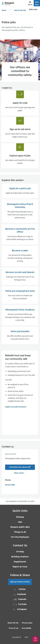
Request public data (20, 527)
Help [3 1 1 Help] (20, 552)
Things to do (20, 532)
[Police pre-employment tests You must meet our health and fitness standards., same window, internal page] (20, 295)
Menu (37, 3)
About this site (13, 623)
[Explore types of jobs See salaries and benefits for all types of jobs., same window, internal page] (20, 156)
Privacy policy (27, 623)
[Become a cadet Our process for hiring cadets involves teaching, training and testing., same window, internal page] (20, 256)
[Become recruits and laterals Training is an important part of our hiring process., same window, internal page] (20, 276)
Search (30, 3)
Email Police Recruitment (19, 467)
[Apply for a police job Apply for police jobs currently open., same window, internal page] (20, 191)
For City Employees (20, 537)
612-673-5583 (10, 485)
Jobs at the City (20, 10)
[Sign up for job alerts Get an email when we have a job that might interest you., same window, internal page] (20, 129)
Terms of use (13, 628)
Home (4, 10)
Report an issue (20, 567)
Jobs (20, 522)
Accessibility (27, 628)
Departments (20, 562)
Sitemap (20, 517)
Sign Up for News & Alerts (20, 582)
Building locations (20, 557)
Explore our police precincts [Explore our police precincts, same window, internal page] (16, 407)
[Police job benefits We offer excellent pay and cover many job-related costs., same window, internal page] (20, 335)
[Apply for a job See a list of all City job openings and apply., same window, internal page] (20, 103)
